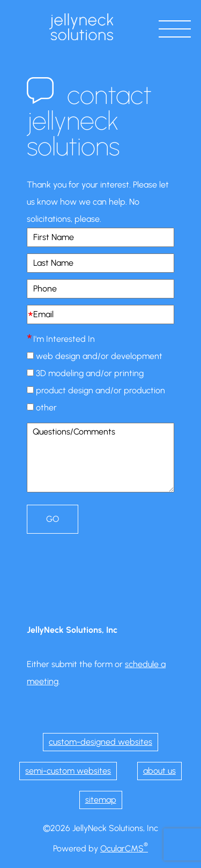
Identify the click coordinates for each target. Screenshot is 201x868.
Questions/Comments (100, 458)
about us (159, 771)
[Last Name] (100, 263)
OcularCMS (124, 848)
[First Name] (100, 237)
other (46, 407)
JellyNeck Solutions (81, 27)
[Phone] (100, 289)
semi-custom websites (68, 771)
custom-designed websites (100, 742)
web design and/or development (99, 356)
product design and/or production (100, 390)
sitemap (101, 800)
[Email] (100, 315)
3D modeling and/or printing (90, 373)
